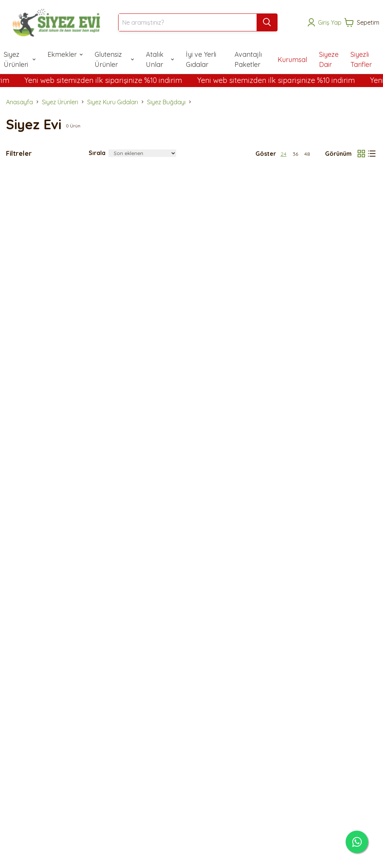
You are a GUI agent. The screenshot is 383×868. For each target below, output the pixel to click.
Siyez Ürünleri (60, 102)
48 (307, 154)
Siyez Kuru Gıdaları (113, 102)
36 (295, 154)
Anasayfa (19, 102)
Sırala (97, 153)
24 (284, 154)
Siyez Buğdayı (166, 102)
